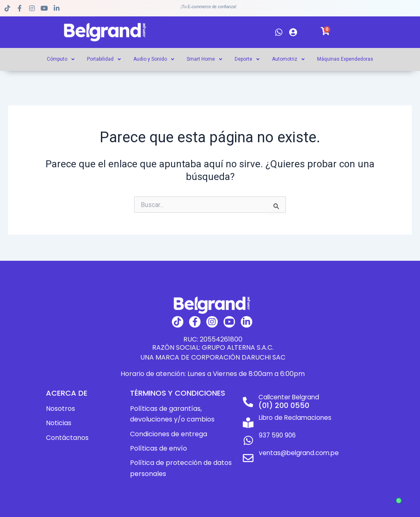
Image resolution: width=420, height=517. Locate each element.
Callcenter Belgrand (289, 397)
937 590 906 (276, 433)
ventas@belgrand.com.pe (298, 448)
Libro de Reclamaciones (295, 418)
